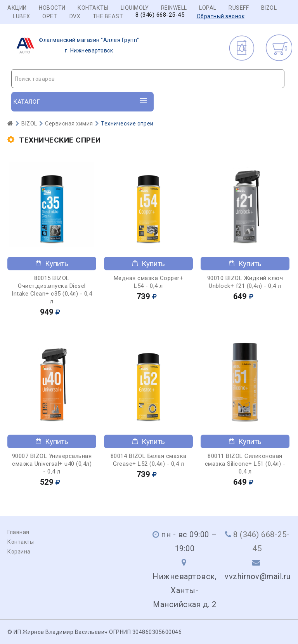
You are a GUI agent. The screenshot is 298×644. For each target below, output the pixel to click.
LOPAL (208, 8)
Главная (18, 532)
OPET (50, 16)
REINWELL (174, 8)
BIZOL (269, 8)
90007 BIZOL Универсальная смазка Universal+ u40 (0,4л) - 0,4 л (52, 464)
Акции (17, 8)
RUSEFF (239, 8)
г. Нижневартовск (75, 45)
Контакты (93, 8)
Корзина (19, 552)
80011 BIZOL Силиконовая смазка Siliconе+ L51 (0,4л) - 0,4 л (245, 464)
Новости (52, 8)
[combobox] (148, 79)
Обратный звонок (221, 16)
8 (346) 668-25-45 (160, 15)
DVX (75, 16)
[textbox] (148, 79)
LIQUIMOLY (135, 8)
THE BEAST (108, 16)
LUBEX (22, 16)
